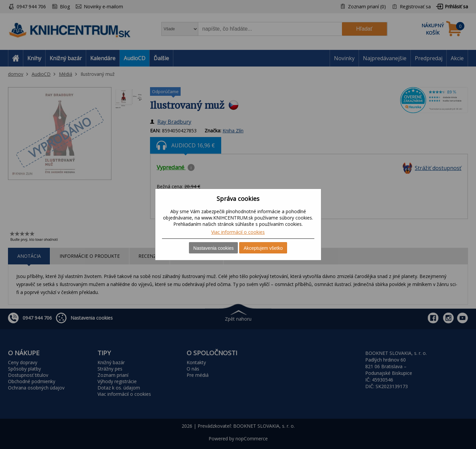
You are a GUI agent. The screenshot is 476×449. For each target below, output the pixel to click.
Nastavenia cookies (213, 248)
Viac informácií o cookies (238, 232)
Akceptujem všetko (263, 248)
